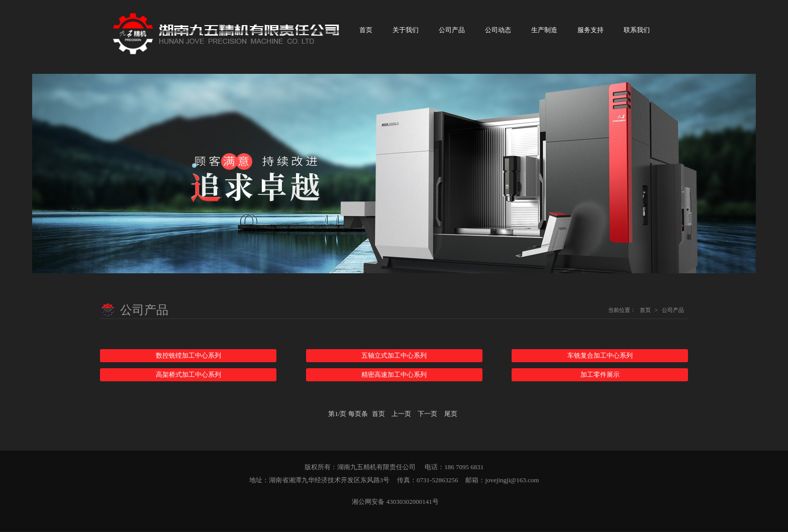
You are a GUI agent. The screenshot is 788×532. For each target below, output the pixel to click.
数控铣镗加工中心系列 (188, 356)
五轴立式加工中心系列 (394, 356)
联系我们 (637, 30)
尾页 (451, 414)
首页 (366, 30)
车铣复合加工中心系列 (600, 356)
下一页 (427, 414)
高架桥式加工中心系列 (188, 375)
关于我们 (406, 30)
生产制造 (544, 30)
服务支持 (590, 30)
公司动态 (498, 30)
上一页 (401, 414)
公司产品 (452, 30)
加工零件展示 (600, 375)
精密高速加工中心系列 (394, 375)
